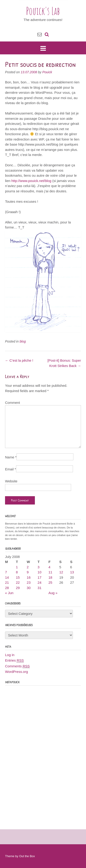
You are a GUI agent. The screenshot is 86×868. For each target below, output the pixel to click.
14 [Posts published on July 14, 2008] (7, 577)
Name (11, 457)
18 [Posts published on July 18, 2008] (50, 577)
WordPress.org (17, 672)
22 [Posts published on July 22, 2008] (18, 582)
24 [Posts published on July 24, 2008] (40, 582)
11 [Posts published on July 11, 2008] (50, 572)
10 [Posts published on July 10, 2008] (40, 572)
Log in (10, 655)
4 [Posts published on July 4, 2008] (49, 567)
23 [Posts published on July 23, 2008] (29, 582)
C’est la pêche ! (19, 360)
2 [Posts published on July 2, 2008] (28, 567)
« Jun (9, 593)
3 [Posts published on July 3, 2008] (39, 567)
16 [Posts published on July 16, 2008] (29, 577)
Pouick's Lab (43, 11)
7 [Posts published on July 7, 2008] (6, 572)
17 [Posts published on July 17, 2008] (40, 577)
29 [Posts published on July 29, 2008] (18, 588)
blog (23, 341)
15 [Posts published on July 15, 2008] (18, 577)
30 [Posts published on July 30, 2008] (29, 588)
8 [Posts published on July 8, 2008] (17, 572)
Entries (14, 660)
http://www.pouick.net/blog (31, 181)
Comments (17, 666)
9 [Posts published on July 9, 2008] (28, 572)
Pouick (47, 72)
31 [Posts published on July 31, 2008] (40, 588)
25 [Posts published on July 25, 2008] (50, 582)
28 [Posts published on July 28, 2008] (7, 588)
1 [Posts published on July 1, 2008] (17, 567)
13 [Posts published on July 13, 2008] (72, 572)
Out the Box (27, 856)
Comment (12, 403)
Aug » (53, 593)
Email (11, 469)
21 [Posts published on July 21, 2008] (7, 582)
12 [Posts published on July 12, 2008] (61, 572)
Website (11, 481)
